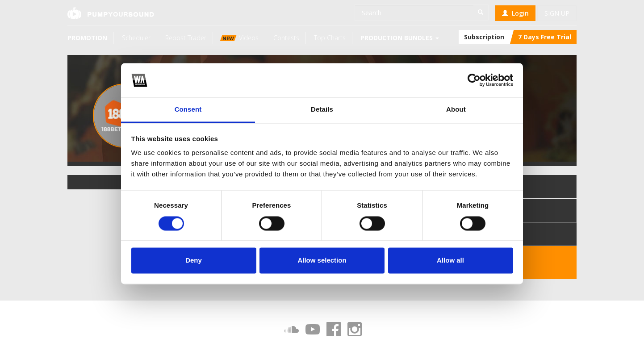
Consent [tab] (188, 110)
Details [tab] (322, 110)
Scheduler (136, 38)
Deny (194, 261)
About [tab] (456, 110)
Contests (286, 38)
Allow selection (322, 261)
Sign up (557, 13)
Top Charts (330, 38)
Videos (239, 38)
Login (515, 13)
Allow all (450, 261)
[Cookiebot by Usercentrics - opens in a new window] (474, 80)
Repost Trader (186, 38)
